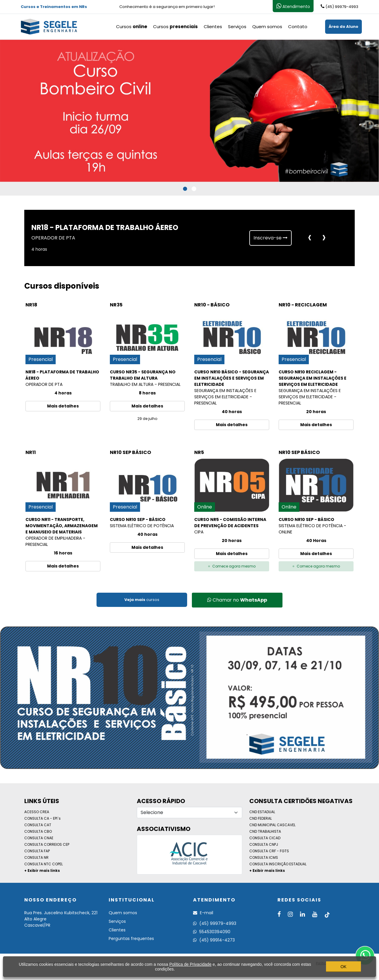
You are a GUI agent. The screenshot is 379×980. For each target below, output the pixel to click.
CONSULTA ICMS (264, 857)
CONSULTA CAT (38, 825)
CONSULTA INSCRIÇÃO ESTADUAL (278, 864)
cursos (142, 600)
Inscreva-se (270, 238)
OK (343, 967)
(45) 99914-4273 (214, 940)
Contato (298, 27)
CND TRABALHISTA (265, 831)
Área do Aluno (343, 27)
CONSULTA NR (36, 857)
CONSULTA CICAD (265, 838)
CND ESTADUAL (262, 812)
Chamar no (237, 600)
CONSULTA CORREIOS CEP (47, 844)
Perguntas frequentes (131, 939)
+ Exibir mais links (42, 871)
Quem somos (267, 27)
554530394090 (212, 932)
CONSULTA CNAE (39, 838)
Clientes (213, 27)
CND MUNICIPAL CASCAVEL (272, 825)
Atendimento (293, 6)
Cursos (132, 27)
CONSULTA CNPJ (264, 844)
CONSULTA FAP (37, 851)
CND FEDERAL (261, 818)
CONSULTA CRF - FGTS (269, 851)
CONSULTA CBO (38, 831)
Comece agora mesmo (232, 566)
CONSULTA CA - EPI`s (42, 818)
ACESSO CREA (37, 812)
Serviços (237, 27)
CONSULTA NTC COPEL (44, 864)
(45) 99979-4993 (215, 923)
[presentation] (310, 238)
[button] (185, 189)
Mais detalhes (63, 406)
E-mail (203, 913)
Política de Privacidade (190, 964)
